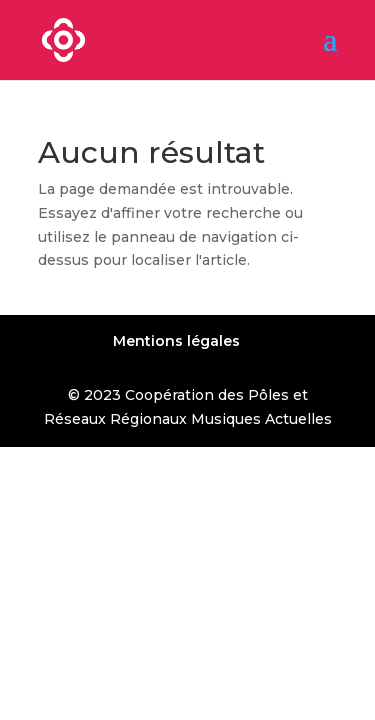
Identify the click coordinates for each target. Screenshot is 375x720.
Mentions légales (176, 341)
